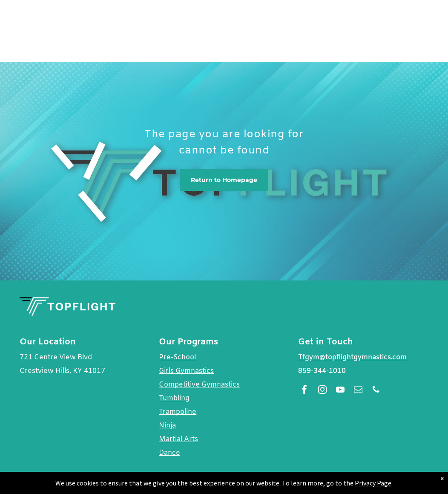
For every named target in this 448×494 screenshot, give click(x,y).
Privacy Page (373, 483)
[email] (358, 391)
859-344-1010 (322, 371)
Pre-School (177, 357)
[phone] (376, 391)
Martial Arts (178, 439)
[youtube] (340, 391)
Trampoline (178, 412)
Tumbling (174, 398)
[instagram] (322, 391)
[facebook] (304, 391)
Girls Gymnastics (186, 371)
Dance (169, 453)
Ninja (167, 426)
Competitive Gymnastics (199, 385)
